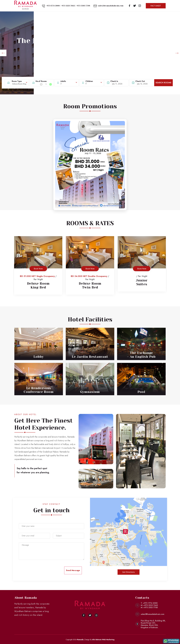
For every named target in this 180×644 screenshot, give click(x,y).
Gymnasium (90, 392)
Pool (141, 392)
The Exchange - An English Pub (141, 355)
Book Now (38, 269)
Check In (114, 81)
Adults (63, 81)
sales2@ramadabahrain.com (111, 6)
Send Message (73, 570)
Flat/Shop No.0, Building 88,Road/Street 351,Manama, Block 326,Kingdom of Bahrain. (153, 624)
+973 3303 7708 (83, 6)
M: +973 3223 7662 (149, 605)
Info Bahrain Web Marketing (103, 640)
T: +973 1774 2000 (149, 603)
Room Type (17, 81)
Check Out (140, 81)
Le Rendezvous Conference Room (39, 390)
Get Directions (129, 572)
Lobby (39, 357)
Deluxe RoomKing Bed (38, 286)
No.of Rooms (41, 81)
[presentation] (37, 570)
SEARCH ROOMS (163, 83)
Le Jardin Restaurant (90, 357)
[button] (3, 53)
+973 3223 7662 (68, 6)
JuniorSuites (142, 282)
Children (89, 81)
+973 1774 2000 (53, 6)
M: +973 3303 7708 (149, 608)
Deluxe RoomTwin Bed (90, 286)
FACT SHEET (156, 6)
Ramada (80, 640)
